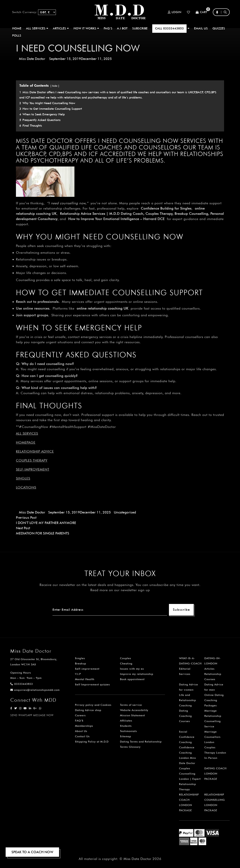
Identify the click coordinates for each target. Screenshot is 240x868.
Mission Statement (132, 715)
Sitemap (126, 736)
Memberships (84, 726)
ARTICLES (61, 28)
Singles (23, 478)
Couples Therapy (32, 460)
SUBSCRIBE (140, 28)
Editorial (185, 669)
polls (17, 35)
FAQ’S (108, 28)
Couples (126, 658)
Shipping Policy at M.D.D (92, 742)
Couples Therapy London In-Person (215, 753)
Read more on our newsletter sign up (120, 590)
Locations (26, 487)
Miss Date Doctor (32, 59)
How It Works (86, 28)
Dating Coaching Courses (185, 716)
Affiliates (126, 721)
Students (126, 726)
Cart (201, 12)
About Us (81, 731)
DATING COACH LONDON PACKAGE (215, 774)
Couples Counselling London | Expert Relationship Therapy (190, 779)
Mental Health (85, 679)
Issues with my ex (132, 669)
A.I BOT (122, 28)
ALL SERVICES (37, 28)
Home (17, 28)
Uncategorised (125, 512)
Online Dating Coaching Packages (214, 700)
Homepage (26, 442)
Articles (209, 669)
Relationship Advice (35, 451)
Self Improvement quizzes (92, 684)
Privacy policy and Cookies (93, 705)
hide (55, 86)
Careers (80, 715)
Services (185, 674)
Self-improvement (33, 469)
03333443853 (22, 684)
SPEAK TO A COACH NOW (32, 852)
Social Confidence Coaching (187, 737)
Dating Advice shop (88, 710)
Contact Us (82, 736)
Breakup (81, 664)
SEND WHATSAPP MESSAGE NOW (32, 715)
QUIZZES (219, 28)
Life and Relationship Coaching (187, 700)
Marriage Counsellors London (212, 737)
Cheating (126, 664)
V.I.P (78, 674)
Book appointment (132, 679)
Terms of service (131, 705)
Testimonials (128, 731)
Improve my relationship (137, 674)
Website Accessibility (134, 710)
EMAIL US (201, 28)
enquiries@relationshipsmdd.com (35, 690)
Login (175, 12)
